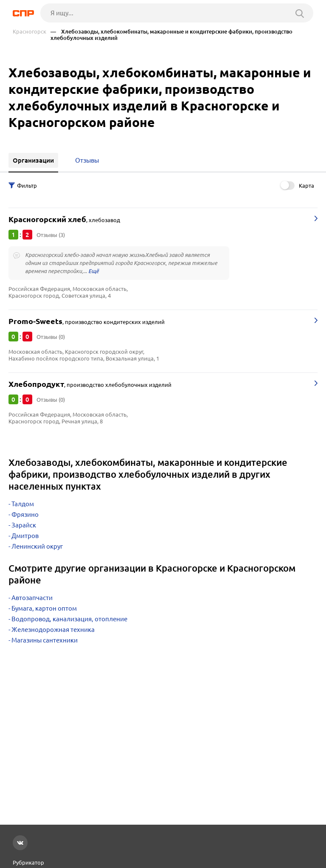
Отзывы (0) (51, 337)
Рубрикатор (28, 862)
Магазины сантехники (45, 640)
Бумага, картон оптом (44, 608)
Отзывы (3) (51, 235)
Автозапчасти (32, 598)
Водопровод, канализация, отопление (69, 619)
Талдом (23, 504)
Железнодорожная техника (53, 630)
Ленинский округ (37, 546)
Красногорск (30, 32)
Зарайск (24, 525)
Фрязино (25, 514)
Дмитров (25, 536)
